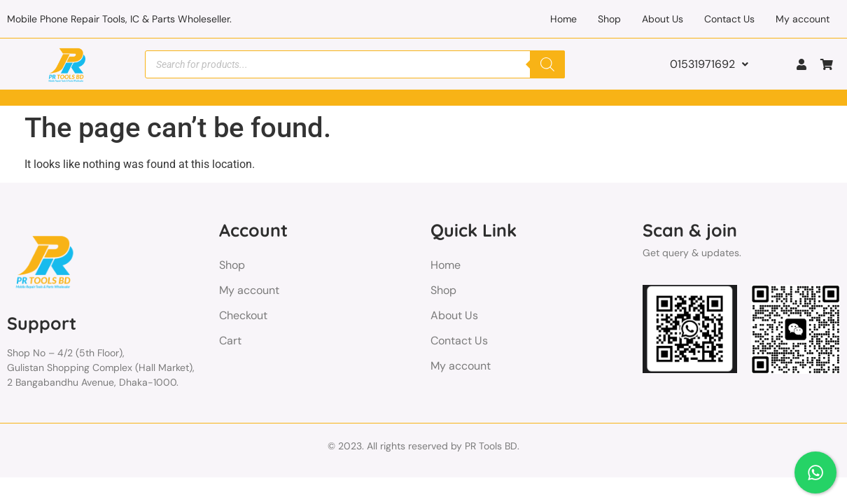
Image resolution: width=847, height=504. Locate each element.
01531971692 (709, 64)
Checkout (243, 315)
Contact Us (729, 19)
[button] (709, 64)
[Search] (547, 64)
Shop (609, 19)
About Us (663, 19)
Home (563, 19)
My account (803, 19)
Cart (230, 341)
